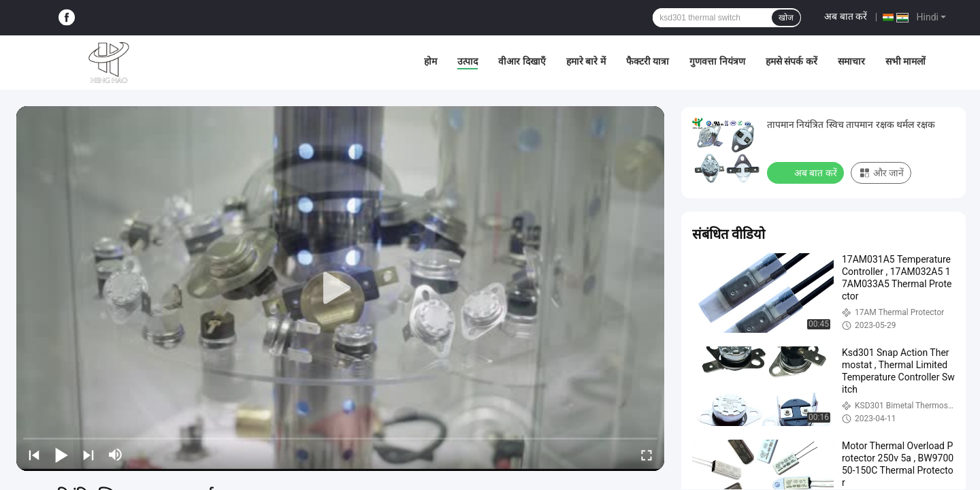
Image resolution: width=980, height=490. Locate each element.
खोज (786, 18)
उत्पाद (468, 61)
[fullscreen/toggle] (647, 455)
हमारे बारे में (586, 61)
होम (430, 61)
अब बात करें (846, 16)
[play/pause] (61, 455)
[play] (340, 289)
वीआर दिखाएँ (522, 61)
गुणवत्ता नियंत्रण (717, 61)
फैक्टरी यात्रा (648, 61)
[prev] (34, 455)
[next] (88, 455)
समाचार (851, 61)
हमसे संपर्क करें (791, 61)
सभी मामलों (905, 61)
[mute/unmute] (116, 455)
